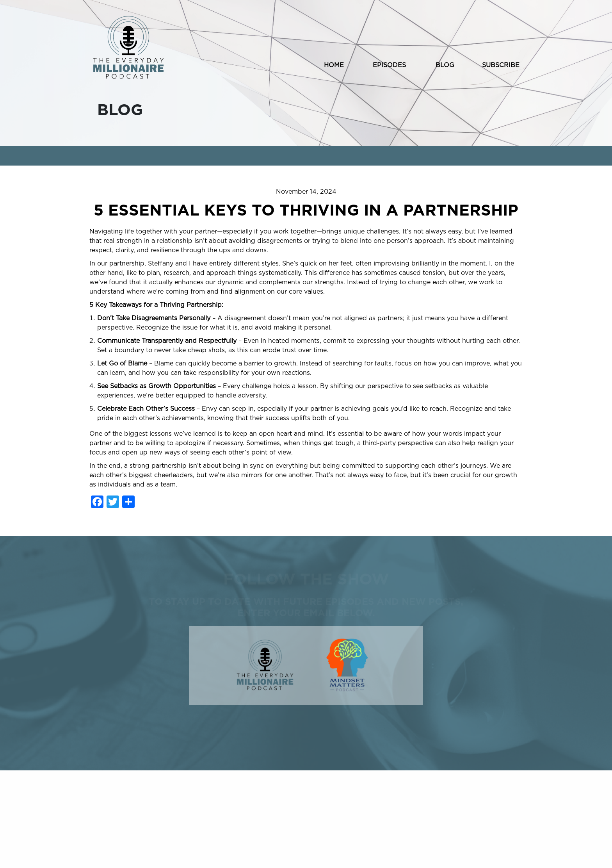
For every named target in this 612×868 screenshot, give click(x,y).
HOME (334, 65)
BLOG (445, 65)
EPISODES (389, 65)
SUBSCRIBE (501, 65)
